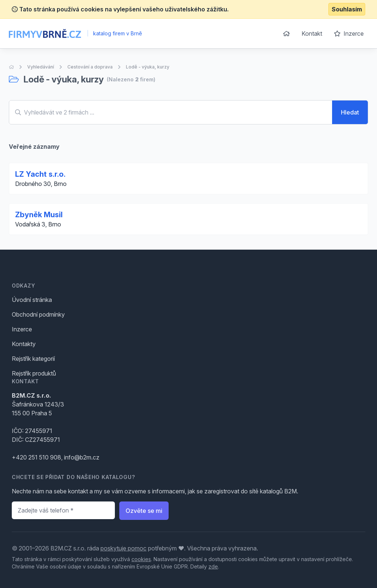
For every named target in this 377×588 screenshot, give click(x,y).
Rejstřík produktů (34, 373)
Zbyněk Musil (39, 215)
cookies (141, 559)
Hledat (350, 112)
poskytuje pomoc (124, 548)
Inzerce (349, 34)
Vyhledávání (41, 67)
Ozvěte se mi (144, 511)
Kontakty (24, 344)
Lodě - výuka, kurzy (148, 67)
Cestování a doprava (90, 67)
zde (213, 566)
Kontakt (312, 34)
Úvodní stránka (32, 300)
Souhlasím (347, 9)
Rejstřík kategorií (33, 359)
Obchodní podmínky (38, 314)
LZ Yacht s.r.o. (40, 174)
